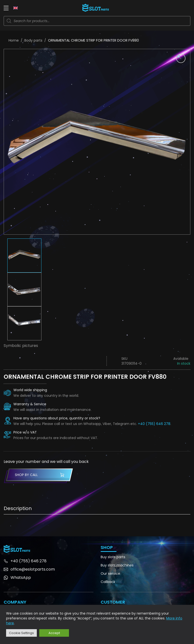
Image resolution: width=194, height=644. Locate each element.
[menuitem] (16, 8)
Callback (108, 582)
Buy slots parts (113, 557)
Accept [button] (54, 633)
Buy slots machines (117, 565)
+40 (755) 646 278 (154, 424)
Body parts (33, 40)
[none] (16, 8)
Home (14, 40)
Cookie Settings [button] (21, 633)
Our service (110, 573)
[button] (181, 58)
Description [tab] (18, 508)
